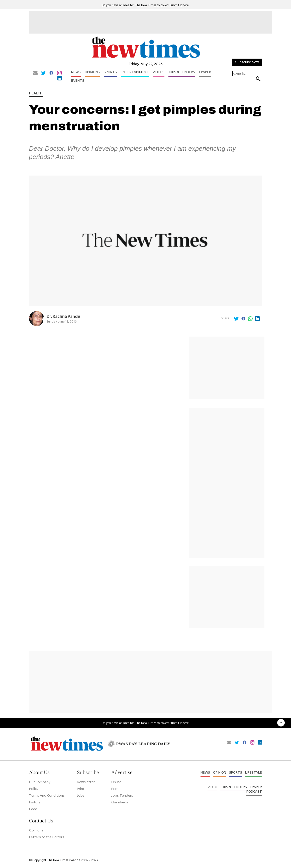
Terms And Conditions (47, 795)
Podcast (254, 791)
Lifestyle (254, 772)
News (76, 72)
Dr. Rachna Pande (63, 316)
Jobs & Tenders (182, 72)
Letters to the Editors (47, 837)
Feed (33, 809)
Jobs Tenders (122, 795)
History (35, 802)
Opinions (92, 72)
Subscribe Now (247, 62)
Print (81, 789)
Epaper (205, 72)
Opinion (220, 772)
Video (212, 787)
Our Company (40, 782)
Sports (110, 72)
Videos (159, 72)
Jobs (81, 795)
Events (78, 80)
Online (116, 782)
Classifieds (120, 802)
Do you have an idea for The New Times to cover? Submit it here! (145, 5)
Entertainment (135, 72)
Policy (34, 789)
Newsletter (86, 782)
